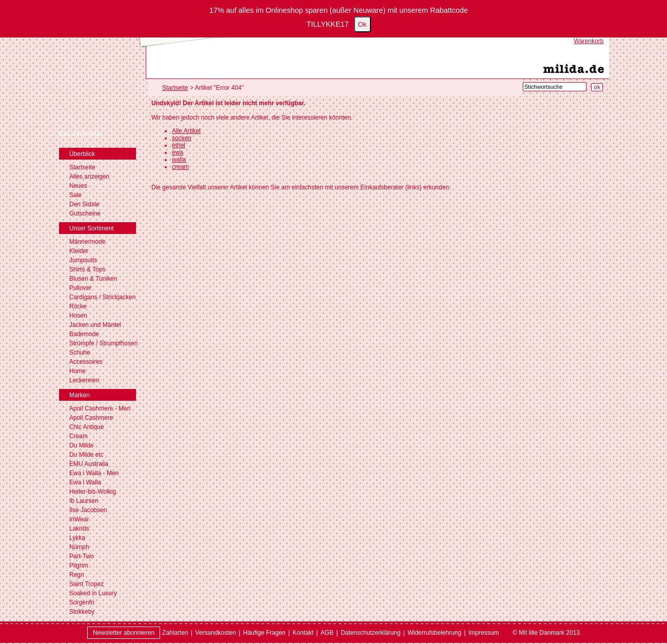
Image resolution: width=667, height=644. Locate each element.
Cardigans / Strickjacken (102, 297)
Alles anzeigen (89, 177)
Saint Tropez (86, 584)
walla (179, 160)
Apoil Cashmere (91, 418)
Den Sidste (84, 204)
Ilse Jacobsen (88, 510)
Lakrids (79, 529)
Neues (78, 186)
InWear (79, 519)
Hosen (78, 316)
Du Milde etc (86, 455)
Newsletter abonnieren (124, 633)
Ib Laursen (84, 501)
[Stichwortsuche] (555, 87)
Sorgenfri (82, 602)
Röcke (78, 306)
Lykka (77, 538)
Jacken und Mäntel (95, 325)
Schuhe (80, 353)
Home (77, 371)
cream (180, 167)
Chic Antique (86, 427)
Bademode (84, 334)
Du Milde (81, 445)
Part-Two (82, 556)
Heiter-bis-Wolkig (93, 492)
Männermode (87, 242)
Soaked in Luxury (93, 593)
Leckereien (84, 380)
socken (182, 138)
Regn (77, 575)
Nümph (79, 547)
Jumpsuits (83, 260)
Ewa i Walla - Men (94, 473)
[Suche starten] (597, 87)
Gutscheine (85, 213)
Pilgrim (79, 565)
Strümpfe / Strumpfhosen (103, 343)
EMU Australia (89, 464)
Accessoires (86, 362)
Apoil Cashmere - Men (100, 408)
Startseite (82, 167)
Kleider (79, 251)
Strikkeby (82, 612)
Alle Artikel (186, 131)
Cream (79, 436)
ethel (179, 145)
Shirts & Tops (87, 269)
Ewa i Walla (85, 482)
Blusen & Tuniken (93, 279)
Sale (75, 195)
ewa (178, 152)
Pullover (80, 288)
